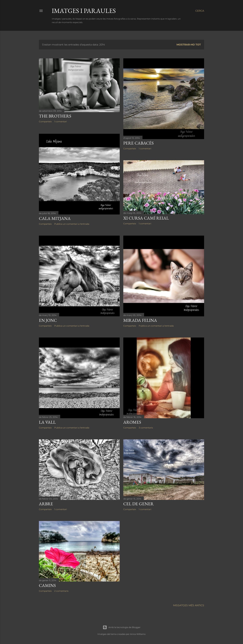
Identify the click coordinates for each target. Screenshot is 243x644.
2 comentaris (61, 590)
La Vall (47, 422)
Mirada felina (140, 320)
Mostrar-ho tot (189, 45)
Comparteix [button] (45, 121)
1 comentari (61, 121)
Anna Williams (138, 634)
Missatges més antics (189, 605)
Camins (47, 585)
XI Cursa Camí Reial (146, 218)
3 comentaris (146, 427)
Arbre (46, 503)
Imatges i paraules (84, 11)
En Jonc (48, 320)
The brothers (55, 116)
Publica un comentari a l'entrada (72, 223)
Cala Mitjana (55, 218)
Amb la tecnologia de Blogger (122, 627)
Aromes (132, 422)
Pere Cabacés (138, 143)
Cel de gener (138, 503)
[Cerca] (200, 11)
